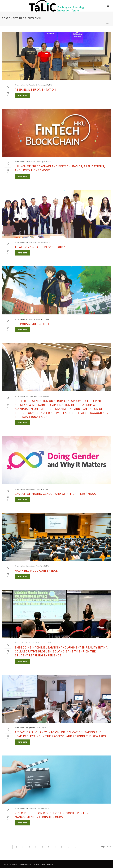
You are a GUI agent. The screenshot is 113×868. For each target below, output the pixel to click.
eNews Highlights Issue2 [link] (29, 728)
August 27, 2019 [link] (46, 162)
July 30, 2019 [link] (45, 319)
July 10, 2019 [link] (46, 396)
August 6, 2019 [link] (47, 242)
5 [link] (36, 847)
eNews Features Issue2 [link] (28, 162)
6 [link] (42, 847)
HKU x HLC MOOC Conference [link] (36, 571)
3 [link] (23, 847)
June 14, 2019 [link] (47, 643)
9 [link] (62, 847)
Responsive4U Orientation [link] (35, 90)
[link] (57, 6)
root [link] (18, 85)
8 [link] (55, 847)
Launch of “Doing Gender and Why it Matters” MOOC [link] (55, 494)
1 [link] (10, 847)
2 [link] (16, 847)
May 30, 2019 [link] (45, 728)
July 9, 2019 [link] (44, 489)
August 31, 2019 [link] (47, 85)
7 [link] (49, 847)
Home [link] (107, 24)
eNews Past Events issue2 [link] (29, 85)
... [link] (68, 847)
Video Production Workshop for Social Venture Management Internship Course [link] (53, 815)
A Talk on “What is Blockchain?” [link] (40, 247)
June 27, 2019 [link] (45, 566)
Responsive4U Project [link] (32, 324)
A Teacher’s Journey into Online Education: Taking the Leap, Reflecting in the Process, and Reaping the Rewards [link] (60, 734)
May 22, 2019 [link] (46, 808)
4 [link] (29, 847)
